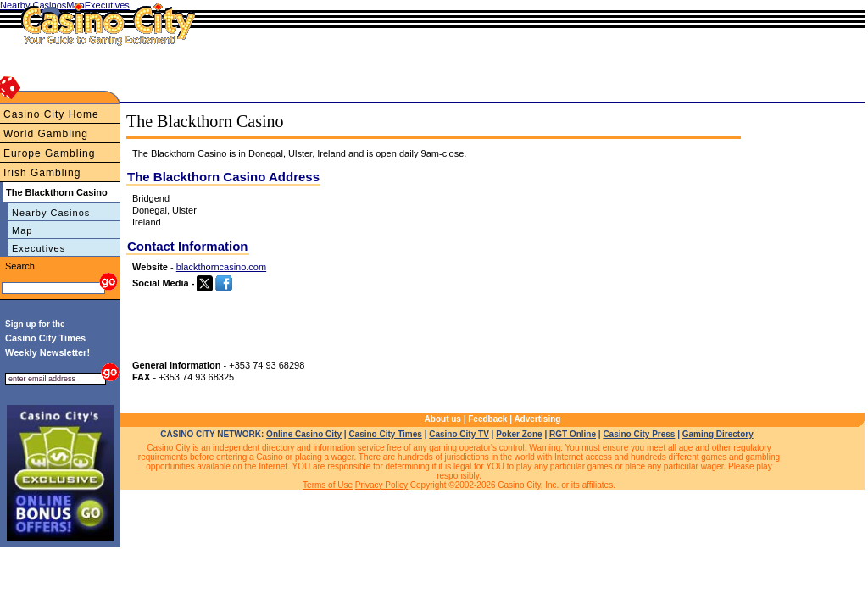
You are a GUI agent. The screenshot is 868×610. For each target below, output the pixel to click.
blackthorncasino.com (221, 267)
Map (22, 230)
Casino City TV (459, 434)
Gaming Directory (718, 434)
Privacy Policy (381, 485)
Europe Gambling (49, 153)
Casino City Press (639, 434)
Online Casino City (304, 434)
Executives (39, 248)
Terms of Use (328, 485)
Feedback (487, 419)
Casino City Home (51, 114)
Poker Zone (519, 434)
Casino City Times (385, 434)
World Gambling (46, 134)
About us (443, 419)
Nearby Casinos (51, 213)
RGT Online (573, 434)
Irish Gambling (42, 173)
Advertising (537, 419)
